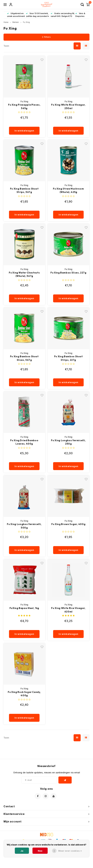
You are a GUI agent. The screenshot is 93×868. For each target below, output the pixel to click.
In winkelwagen (24, 131)
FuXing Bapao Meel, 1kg (24, 608)
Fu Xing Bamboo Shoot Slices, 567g (24, 358)
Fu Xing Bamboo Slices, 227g (68, 273)
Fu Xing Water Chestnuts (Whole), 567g (24, 274)
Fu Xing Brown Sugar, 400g (68, 524)
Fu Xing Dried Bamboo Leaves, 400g (24, 442)
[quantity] (24, 123)
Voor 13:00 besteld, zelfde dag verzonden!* (37, 15)
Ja (22, 851)
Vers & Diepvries (80, 15)
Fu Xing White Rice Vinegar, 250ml (68, 106)
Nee (40, 851)
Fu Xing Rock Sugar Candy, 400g (24, 694)
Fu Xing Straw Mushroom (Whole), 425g (68, 190)
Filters (46, 37)
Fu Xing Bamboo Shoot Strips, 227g (68, 358)
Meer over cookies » (70, 851)
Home (6, 22)
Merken (16, 22)
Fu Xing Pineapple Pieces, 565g (24, 106)
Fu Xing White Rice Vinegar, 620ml (68, 610)
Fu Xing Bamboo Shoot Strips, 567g (24, 190)
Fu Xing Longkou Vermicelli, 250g (68, 442)
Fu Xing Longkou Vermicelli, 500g (24, 526)
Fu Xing (26, 22)
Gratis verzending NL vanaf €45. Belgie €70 (63, 15)
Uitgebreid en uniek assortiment (16, 15)
